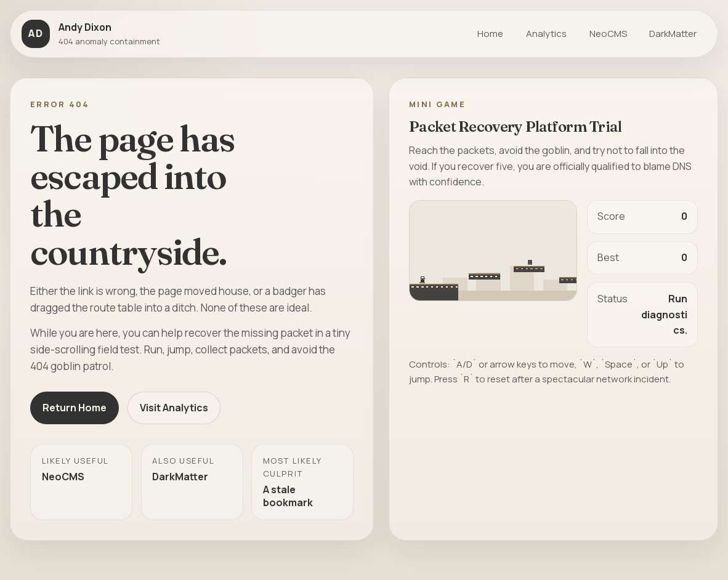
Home (490, 34)
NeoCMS (608, 34)
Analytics (546, 34)
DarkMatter (673, 34)
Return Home (75, 408)
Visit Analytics (174, 408)
